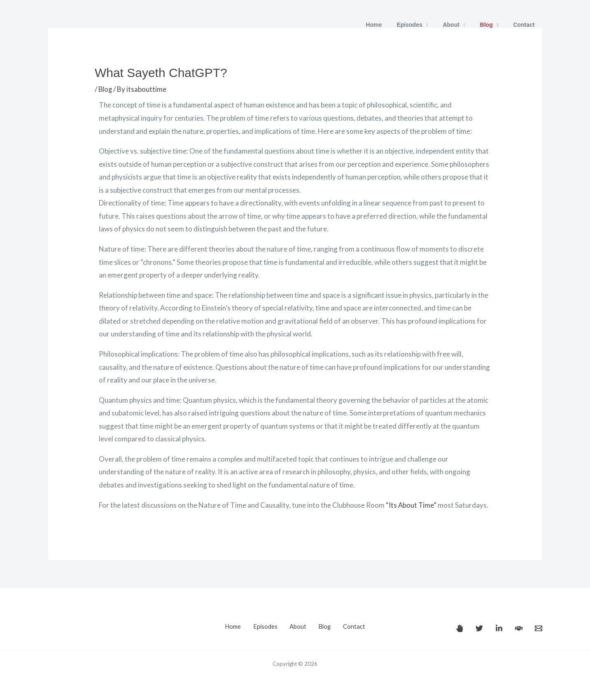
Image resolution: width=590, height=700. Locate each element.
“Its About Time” (412, 505)
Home (388, 25)
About (459, 25)
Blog (491, 25)
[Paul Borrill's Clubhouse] (519, 628)
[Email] (539, 628)
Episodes (421, 25)
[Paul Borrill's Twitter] (479, 628)
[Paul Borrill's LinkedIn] (499, 628)
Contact (525, 25)
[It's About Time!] (459, 628)
